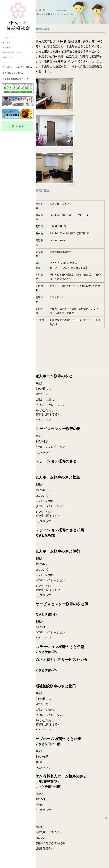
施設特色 (37, 762)
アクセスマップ (41, 420)
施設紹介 (37, 383)
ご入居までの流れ (43, 400)
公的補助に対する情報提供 (48, 843)
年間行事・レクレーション (48, 405)
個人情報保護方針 (43, 849)
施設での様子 (40, 441)
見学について (40, 838)
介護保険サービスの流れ (47, 832)
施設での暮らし (41, 389)
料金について (40, 394)
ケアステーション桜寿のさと (53, 461)
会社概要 (37, 827)
